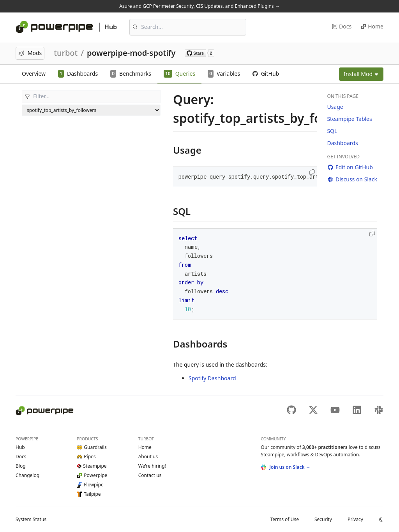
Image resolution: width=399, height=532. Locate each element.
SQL (332, 131)
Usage (335, 107)
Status (31, 519)
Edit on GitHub (350, 167)
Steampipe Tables (349, 119)
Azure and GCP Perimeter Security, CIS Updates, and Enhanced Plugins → (199, 6)
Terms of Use (284, 519)
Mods (30, 53)
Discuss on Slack (352, 179)
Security (323, 519)
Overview (34, 74)
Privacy (355, 519)
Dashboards (342, 143)
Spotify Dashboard (212, 378)
